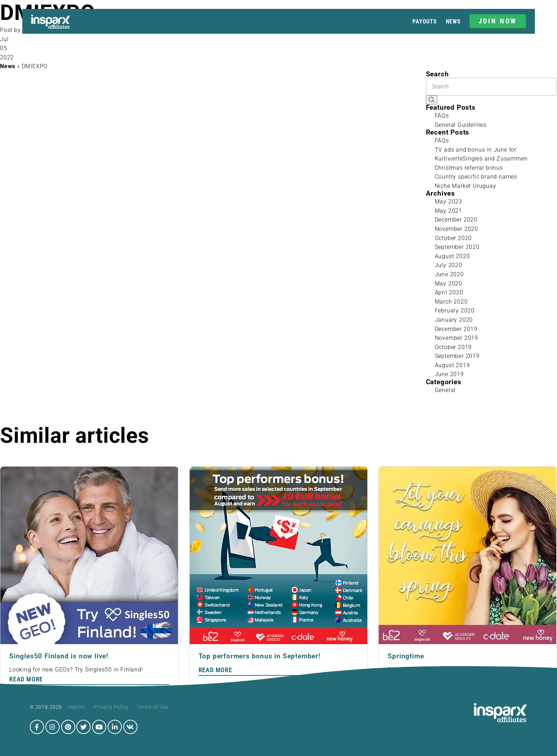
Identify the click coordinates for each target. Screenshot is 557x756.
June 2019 (449, 374)
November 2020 (456, 229)
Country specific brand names (476, 177)
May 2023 (448, 202)
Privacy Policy (111, 707)
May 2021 (448, 211)
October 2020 (453, 238)
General (445, 390)
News (453, 21)
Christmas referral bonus (469, 168)
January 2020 (454, 320)
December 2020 (456, 220)
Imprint (77, 707)
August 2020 (452, 256)
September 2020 (457, 247)
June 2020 (449, 274)
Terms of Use (153, 707)
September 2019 (457, 356)
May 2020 (448, 284)
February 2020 (455, 311)
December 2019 (456, 329)
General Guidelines (461, 125)
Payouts (425, 21)
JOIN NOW (498, 21)
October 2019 (453, 347)
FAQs (442, 116)
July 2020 (448, 265)
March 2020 (451, 302)
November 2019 (456, 338)
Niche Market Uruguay (466, 186)
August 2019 (452, 365)
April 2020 (449, 292)
